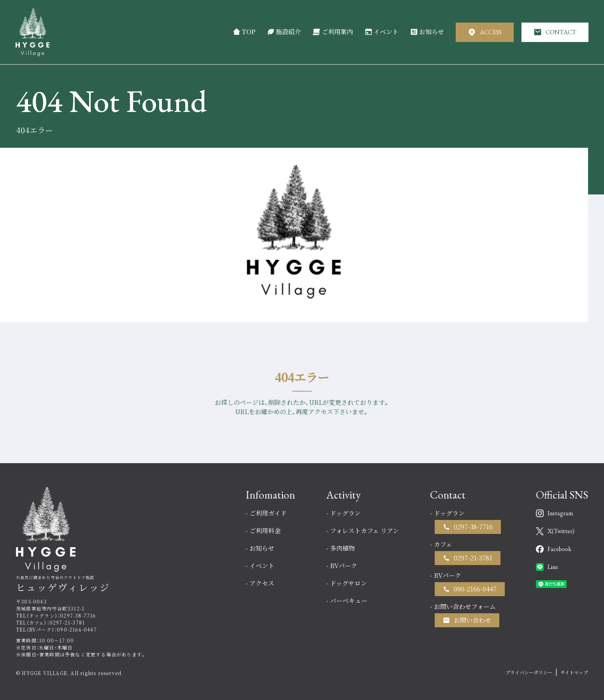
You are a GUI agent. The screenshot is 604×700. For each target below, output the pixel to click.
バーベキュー (349, 601)
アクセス (262, 583)
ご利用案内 (333, 32)
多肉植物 (342, 548)
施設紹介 (284, 32)
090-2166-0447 (475, 589)
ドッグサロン (349, 583)
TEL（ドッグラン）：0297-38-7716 (56, 615)
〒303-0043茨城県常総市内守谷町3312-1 (50, 605)
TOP (244, 32)
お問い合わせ (472, 620)
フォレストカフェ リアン (364, 531)
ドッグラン (345, 513)
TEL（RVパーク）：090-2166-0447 (56, 629)
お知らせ (427, 32)
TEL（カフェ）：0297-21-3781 (50, 622)
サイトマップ (574, 672)
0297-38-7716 (473, 527)
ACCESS (485, 32)
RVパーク (344, 566)
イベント (382, 32)
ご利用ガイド (268, 513)
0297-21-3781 (473, 558)
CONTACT (555, 32)
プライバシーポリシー (529, 672)
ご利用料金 (265, 531)
